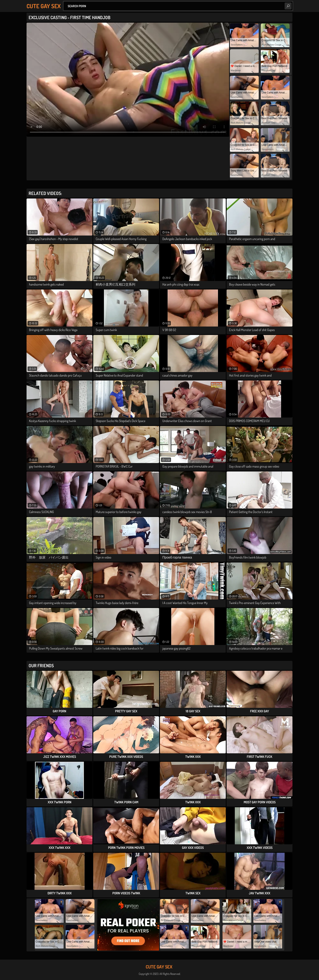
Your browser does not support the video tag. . (128, 80)
